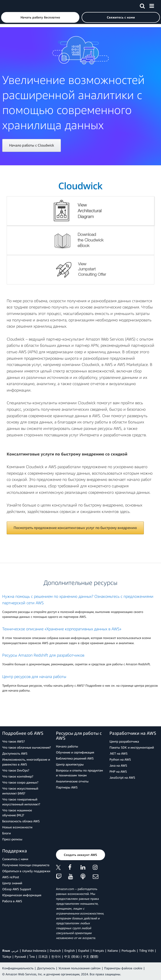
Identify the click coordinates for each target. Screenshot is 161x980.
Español (84, 950)
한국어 (56, 957)
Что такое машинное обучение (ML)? (17, 813)
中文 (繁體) (91, 957)
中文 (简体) (72, 957)
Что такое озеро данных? (20, 782)
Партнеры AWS (67, 787)
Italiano (113, 950)
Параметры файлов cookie (123, 968)
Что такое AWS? (13, 741)
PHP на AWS (118, 771)
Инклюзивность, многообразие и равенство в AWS (26, 762)
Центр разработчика (124, 741)
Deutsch (55, 950)
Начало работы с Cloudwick (32, 145)
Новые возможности (17, 827)
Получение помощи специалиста (26, 865)
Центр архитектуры (70, 764)
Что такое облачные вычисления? (27, 747)
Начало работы (67, 746)
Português (129, 950)
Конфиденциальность (18, 968)
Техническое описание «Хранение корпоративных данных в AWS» (62, 629)
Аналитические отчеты (72, 781)
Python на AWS (120, 759)
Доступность (46, 968)
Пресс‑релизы (12, 839)
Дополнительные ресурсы (80, 583)
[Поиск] (142, 5)
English (70, 950)
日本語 (43, 957)
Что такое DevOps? (16, 770)
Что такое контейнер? (18, 776)
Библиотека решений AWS (75, 758)
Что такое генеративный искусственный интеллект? (21, 802)
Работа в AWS (12, 901)
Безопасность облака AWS (21, 821)
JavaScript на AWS (122, 777)
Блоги (6, 833)
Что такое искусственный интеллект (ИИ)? (20, 791)
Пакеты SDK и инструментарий (132, 747)
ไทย (32, 957)
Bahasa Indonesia (34, 950)
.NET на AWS (119, 753)
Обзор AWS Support (17, 889)
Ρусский (20, 957)
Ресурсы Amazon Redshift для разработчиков (43, 655)
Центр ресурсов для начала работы (34, 677)
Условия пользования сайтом (79, 968)
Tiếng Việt (146, 950)
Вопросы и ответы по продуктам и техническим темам (79, 773)
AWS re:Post (11, 877)
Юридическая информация (22, 895)
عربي (15, 950)
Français (98, 950)
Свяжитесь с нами (15, 859)
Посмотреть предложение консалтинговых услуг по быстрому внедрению (75, 528)
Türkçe (7, 957)
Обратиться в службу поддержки (26, 871)
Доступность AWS (15, 753)
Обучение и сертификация (75, 752)
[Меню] (152, 5)
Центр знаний (12, 883)
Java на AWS (118, 765)
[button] (40, 17)
